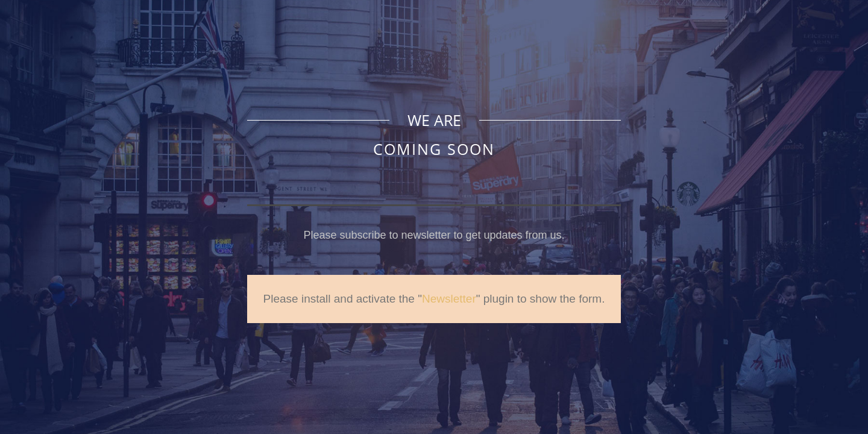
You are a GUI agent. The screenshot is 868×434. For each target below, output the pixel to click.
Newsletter (449, 299)
